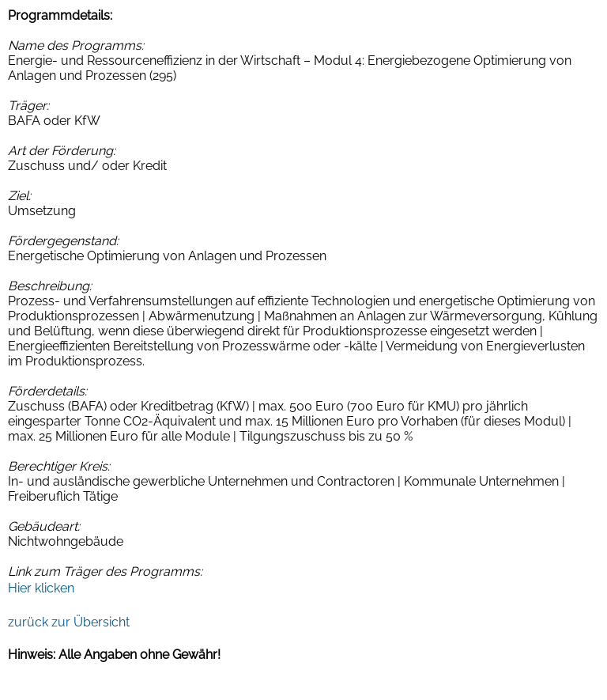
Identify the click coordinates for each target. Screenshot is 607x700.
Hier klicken (41, 588)
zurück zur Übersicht (69, 622)
